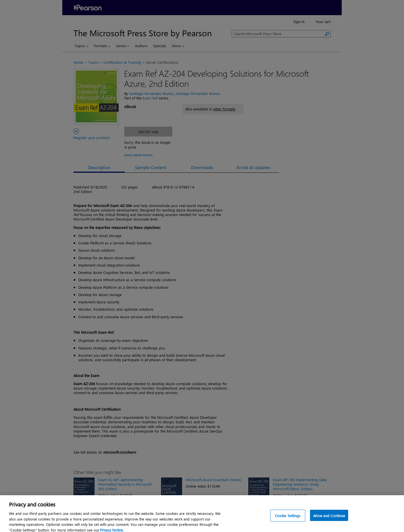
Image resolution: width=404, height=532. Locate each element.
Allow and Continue (329, 520)
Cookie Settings (288, 520)
